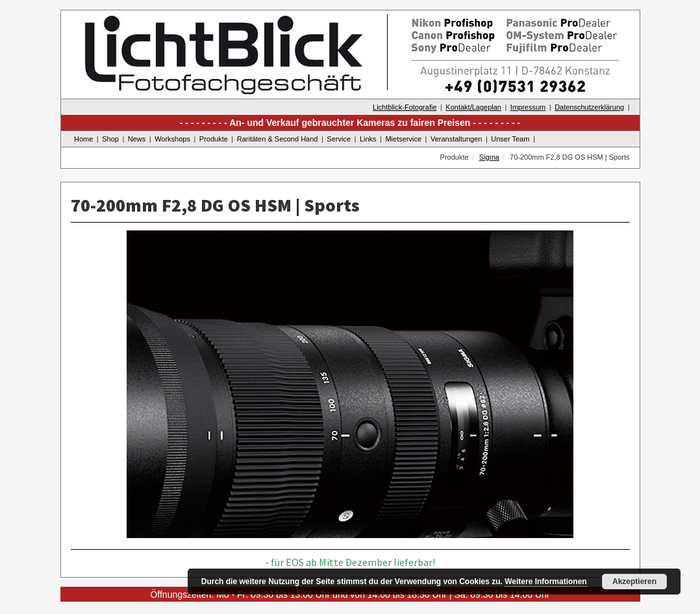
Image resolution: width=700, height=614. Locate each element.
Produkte (214, 139)
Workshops (172, 139)
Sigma (489, 157)
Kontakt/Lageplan (473, 107)
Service (339, 139)
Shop (110, 139)
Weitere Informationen (545, 582)
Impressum (528, 107)
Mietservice (403, 139)
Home (83, 139)
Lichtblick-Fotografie (405, 107)
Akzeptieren (634, 582)
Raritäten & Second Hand (278, 139)
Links (368, 139)
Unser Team (510, 139)
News (137, 139)
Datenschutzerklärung (589, 107)
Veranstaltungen (456, 139)
